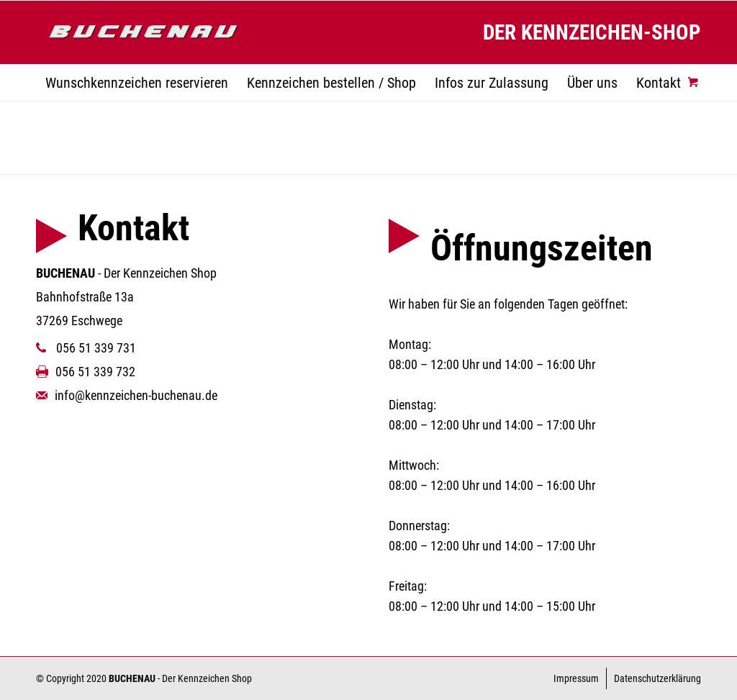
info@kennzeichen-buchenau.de (127, 395)
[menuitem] (137, 83)
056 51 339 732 (86, 372)
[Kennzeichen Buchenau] (144, 32)
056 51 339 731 (86, 348)
